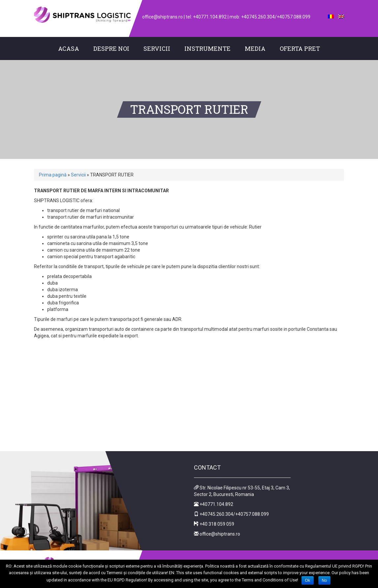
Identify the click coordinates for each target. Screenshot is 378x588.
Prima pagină (53, 175)
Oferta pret (300, 48)
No (324, 580)
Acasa (69, 48)
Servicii (157, 48)
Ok (308, 580)
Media (255, 48)
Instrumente (207, 48)
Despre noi (111, 48)
